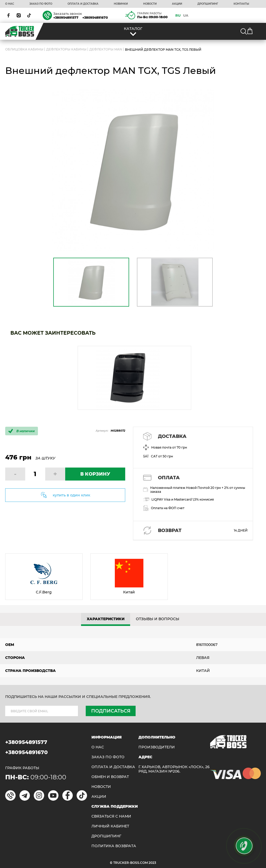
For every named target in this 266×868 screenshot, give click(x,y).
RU (178, 15)
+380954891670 (95, 18)
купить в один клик (71, 495)
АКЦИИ (177, 4)
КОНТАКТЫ (241, 4)
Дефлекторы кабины (66, 50)
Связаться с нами (111, 816)
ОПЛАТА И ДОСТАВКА (83, 4)
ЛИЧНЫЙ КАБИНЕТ (110, 826)
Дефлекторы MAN (106, 50)
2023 (152, 863)
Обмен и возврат (110, 777)
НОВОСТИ (150, 4)
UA (186, 15)
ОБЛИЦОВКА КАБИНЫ (24, 50)
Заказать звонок (68, 14)
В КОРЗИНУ (95, 474)
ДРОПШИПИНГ (208, 4)
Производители (157, 747)
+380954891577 (66, 18)
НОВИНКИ (121, 4)
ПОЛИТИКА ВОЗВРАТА (114, 846)
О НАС (10, 4)
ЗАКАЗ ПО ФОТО (41, 4)
